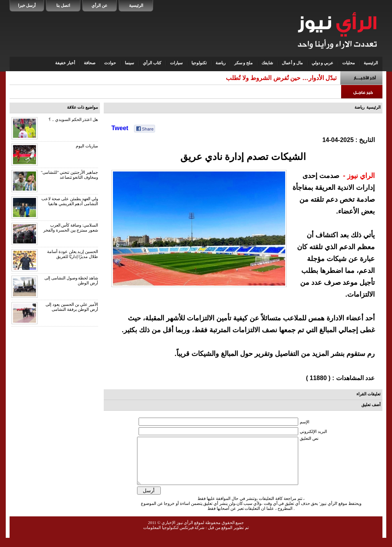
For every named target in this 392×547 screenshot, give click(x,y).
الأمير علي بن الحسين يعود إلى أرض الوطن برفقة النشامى (72, 307)
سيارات (176, 63)
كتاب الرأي (152, 63)
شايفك (267, 63)
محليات (349, 63)
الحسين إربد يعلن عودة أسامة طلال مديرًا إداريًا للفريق (73, 254)
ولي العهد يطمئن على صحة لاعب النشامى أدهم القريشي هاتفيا (70, 201)
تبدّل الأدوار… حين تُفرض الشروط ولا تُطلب (281, 78)
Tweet (120, 128)
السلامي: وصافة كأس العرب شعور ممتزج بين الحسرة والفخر (71, 228)
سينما (129, 63)
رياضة (220, 63)
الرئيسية (136, 5)
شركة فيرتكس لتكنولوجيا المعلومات (174, 537)
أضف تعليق (371, 405)
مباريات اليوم (87, 146)
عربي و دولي (323, 63)
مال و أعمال (292, 63)
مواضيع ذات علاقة (83, 107)
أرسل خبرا (27, 5)
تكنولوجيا (199, 63)
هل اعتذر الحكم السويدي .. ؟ (73, 119)
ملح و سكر (244, 63)
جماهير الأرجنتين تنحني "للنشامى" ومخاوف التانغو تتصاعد (69, 175)
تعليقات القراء (368, 394)
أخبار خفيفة (65, 63)
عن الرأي (100, 5)
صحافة (90, 63)
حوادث (110, 63)
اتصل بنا (63, 5)
